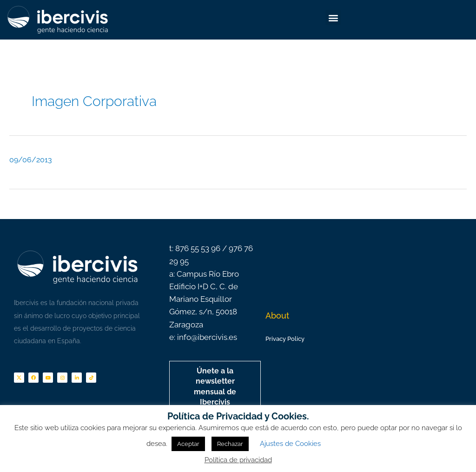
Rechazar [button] (230, 444)
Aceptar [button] (188, 444)
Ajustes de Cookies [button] (290, 444)
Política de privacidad (238, 460)
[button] (333, 17)
